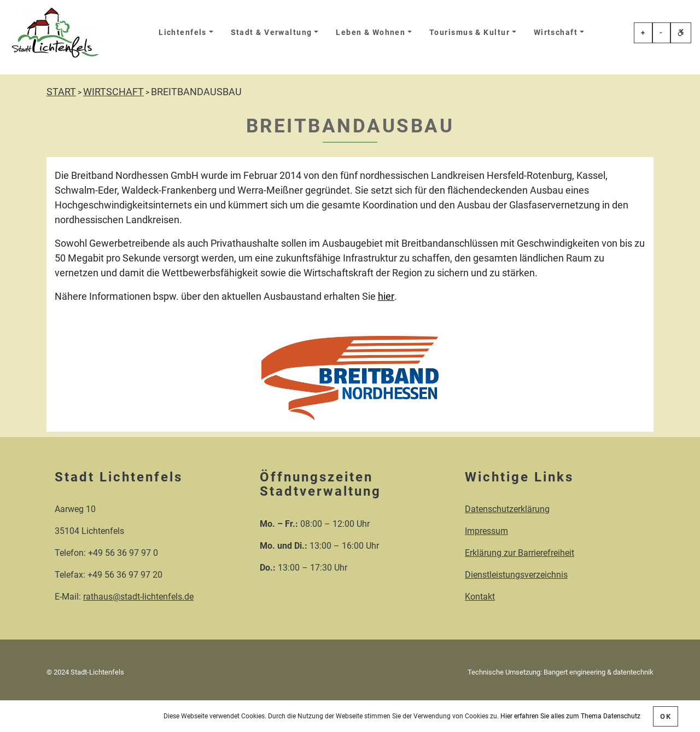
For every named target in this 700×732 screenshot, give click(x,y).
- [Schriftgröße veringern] (661, 33)
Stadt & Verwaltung (272, 33)
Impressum (486, 531)
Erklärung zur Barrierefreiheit (520, 553)
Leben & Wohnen (371, 33)
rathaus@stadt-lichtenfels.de (138, 597)
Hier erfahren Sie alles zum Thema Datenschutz (570, 716)
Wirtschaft (556, 33)
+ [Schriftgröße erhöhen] (643, 33)
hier (386, 296)
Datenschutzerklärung (507, 509)
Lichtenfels (183, 33)
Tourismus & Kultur (469, 33)
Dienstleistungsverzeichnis (516, 575)
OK (666, 716)
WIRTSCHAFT (113, 92)
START (61, 92)
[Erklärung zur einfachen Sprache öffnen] (681, 33)
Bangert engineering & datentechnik (599, 672)
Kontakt (480, 597)
